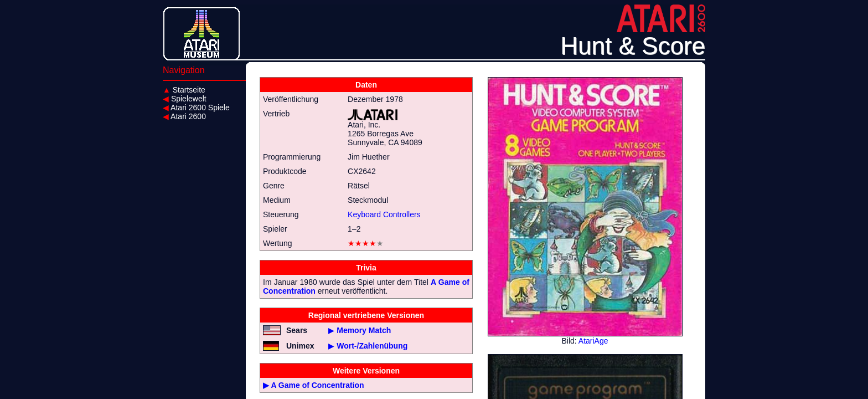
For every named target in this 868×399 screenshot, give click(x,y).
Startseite (184, 90)
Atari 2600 (184, 116)
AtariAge (593, 341)
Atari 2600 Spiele (196, 108)
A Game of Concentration (317, 385)
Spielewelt (185, 99)
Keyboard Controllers (384, 214)
